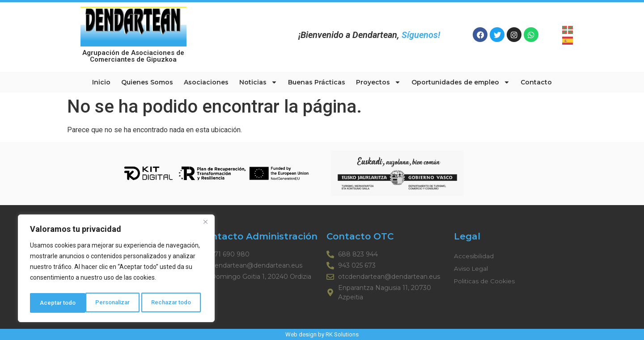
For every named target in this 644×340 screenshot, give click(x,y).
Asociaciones (206, 82)
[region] (116, 270)
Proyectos (378, 82)
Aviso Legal (472, 269)
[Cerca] (205, 225)
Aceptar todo (176, 303)
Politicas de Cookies (485, 281)
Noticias (258, 82)
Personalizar (57, 303)
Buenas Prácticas (317, 82)
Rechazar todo (117, 303)
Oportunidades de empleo (461, 82)
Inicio (101, 82)
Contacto (536, 82)
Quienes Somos (147, 82)
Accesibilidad (474, 256)
